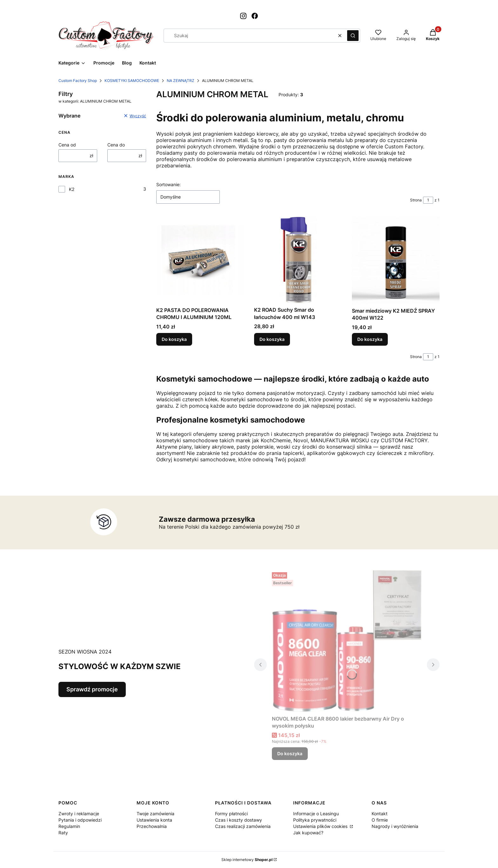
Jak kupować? (308, 833)
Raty (63, 833)
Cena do (116, 145)
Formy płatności (231, 814)
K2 (72, 189)
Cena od (67, 145)
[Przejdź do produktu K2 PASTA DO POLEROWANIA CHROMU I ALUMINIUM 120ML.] (200, 260)
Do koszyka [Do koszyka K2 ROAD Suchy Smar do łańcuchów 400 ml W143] (272, 339)
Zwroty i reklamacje (79, 814)
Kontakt (380, 814)
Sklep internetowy (247, 860)
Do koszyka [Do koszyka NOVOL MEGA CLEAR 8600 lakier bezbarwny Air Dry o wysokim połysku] (290, 753)
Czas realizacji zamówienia (243, 826)
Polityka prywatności (315, 820)
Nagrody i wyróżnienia (395, 826)
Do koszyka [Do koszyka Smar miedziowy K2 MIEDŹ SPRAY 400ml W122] (370, 339)
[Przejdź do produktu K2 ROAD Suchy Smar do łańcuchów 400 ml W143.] (298, 260)
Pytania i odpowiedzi (80, 820)
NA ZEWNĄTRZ (181, 81)
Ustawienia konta (154, 820)
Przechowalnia (152, 826)
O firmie (380, 820)
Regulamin (69, 826)
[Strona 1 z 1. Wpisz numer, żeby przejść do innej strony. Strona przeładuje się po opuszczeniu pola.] (428, 200)
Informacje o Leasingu (316, 814)
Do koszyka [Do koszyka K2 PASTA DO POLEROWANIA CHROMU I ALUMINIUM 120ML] (174, 339)
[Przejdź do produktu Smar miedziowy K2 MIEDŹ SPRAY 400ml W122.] (396, 261)
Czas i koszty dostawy (239, 820)
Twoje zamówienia (155, 814)
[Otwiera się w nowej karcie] (243, 16)
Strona (416, 200)
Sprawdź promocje (92, 689)
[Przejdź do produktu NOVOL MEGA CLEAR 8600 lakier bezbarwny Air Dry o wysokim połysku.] (347, 641)
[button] (353, 36)
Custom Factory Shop (78, 81)
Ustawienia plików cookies (321, 826)
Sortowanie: (168, 184)
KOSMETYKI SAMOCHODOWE (132, 81)
